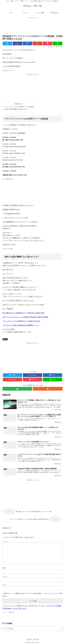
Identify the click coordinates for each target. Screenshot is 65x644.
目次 (16, 104)
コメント (5, 541)
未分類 (6, 339)
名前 (4, 568)
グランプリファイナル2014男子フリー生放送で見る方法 (21, 321)
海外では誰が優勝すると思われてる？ (16, 109)
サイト (5, 585)
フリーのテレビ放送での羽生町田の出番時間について (20, 325)
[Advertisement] (32, 28)
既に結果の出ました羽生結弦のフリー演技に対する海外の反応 (23, 313)
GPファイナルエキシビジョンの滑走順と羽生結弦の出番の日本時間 (25, 317)
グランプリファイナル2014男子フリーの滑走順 (19, 107)
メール (5, 576)
